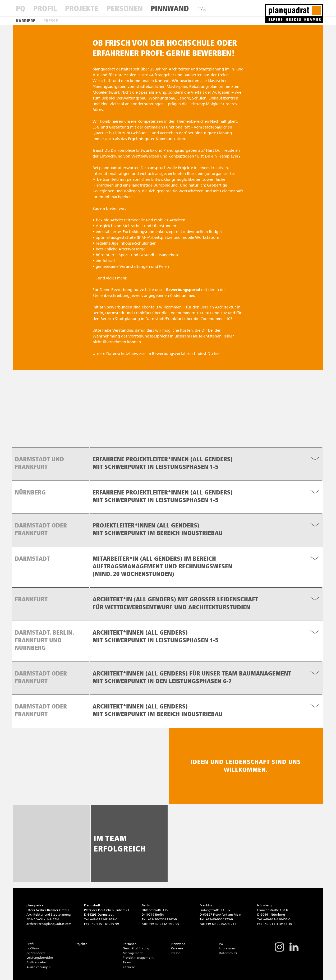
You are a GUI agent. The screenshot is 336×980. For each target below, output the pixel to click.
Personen (125, 8)
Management (133, 953)
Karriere (26, 21)
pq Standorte (36, 953)
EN (204, 10)
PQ (21, 8)
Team (127, 962)
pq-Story (33, 948)
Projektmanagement (138, 958)
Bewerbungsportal (183, 290)
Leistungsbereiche (40, 958)
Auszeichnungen (38, 967)
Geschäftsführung (136, 948)
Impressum (227, 948)
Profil (45, 8)
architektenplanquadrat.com (49, 924)
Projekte (82, 8)
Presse (51, 21)
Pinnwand (170, 8)
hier (217, 354)
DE (199, 8)
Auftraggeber (37, 962)
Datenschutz (228, 953)
